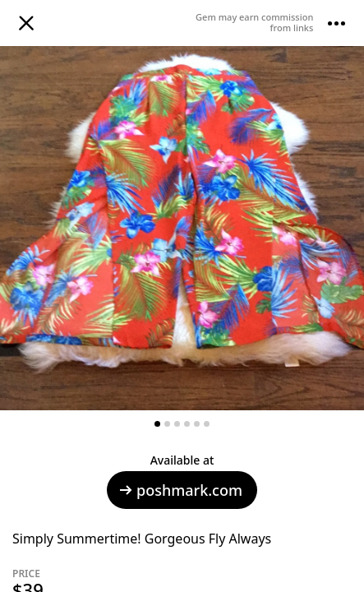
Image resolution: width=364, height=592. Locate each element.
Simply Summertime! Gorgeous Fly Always (142, 539)
